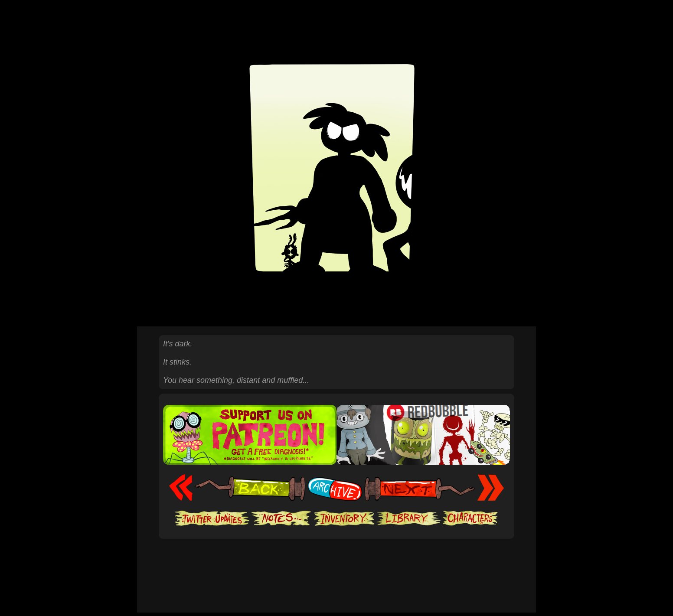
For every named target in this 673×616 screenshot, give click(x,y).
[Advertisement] (336, 565)
